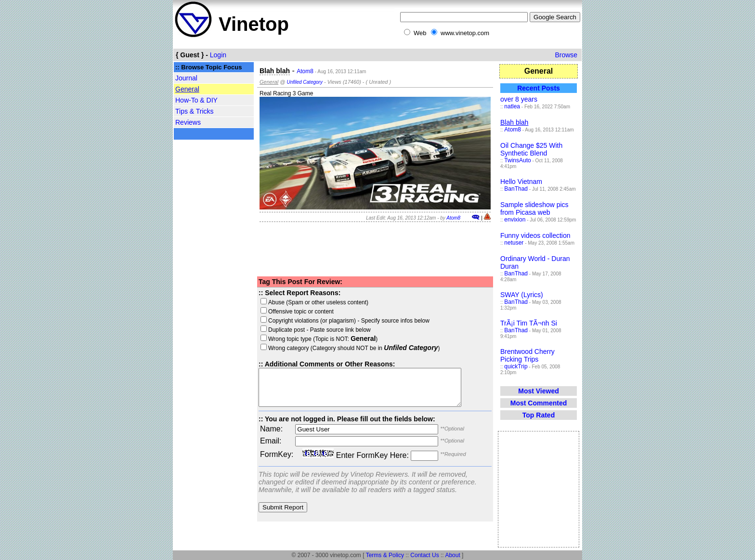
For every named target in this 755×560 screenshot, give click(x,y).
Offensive (276, 312)
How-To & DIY (196, 100)
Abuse (273, 302)
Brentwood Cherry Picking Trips (527, 355)
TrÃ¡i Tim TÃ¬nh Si (529, 323)
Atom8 (305, 71)
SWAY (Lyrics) (522, 295)
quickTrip (516, 366)
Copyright (277, 321)
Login (218, 55)
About (452, 555)
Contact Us (424, 555)
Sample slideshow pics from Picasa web (534, 208)
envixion (515, 220)
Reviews (188, 122)
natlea (512, 106)
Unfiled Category (304, 82)
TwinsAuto (517, 160)
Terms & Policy (385, 555)
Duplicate (276, 330)
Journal (186, 78)
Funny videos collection (535, 235)
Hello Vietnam (521, 182)
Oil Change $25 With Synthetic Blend (531, 149)
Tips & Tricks (195, 111)
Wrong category (285, 348)
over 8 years (519, 99)
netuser (514, 243)
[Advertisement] (214, 295)
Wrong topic (280, 339)
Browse (566, 55)
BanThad (516, 189)
